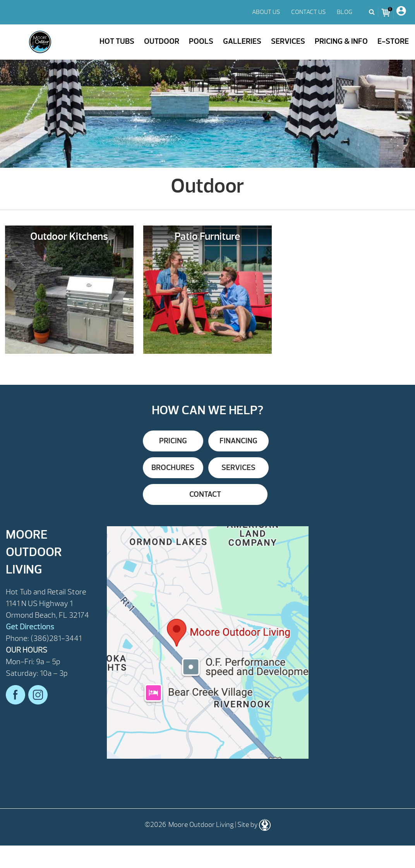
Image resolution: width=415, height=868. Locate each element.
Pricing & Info (341, 41)
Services (288, 41)
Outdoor (162, 41)
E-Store (393, 41)
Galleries (242, 41)
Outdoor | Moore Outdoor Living (40, 42)
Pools (201, 41)
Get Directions (30, 627)
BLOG (345, 12)
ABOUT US (266, 12)
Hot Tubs (117, 41)
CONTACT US (309, 12)
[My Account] (401, 12)
